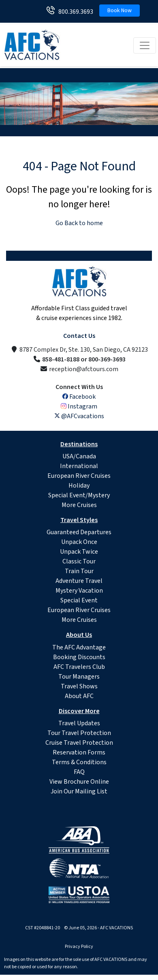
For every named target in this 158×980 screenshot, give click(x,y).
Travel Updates (79, 723)
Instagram (79, 406)
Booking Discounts (79, 657)
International (79, 466)
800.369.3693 (74, 12)
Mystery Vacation (79, 591)
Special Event (79, 600)
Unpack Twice (79, 552)
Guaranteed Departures (79, 532)
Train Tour (79, 571)
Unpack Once (79, 542)
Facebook (79, 397)
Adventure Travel (79, 581)
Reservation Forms (79, 752)
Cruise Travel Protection (79, 743)
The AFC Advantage (79, 647)
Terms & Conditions (79, 762)
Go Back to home (79, 223)
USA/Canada (79, 456)
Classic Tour (79, 561)
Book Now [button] (120, 11)
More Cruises (79, 505)
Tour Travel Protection (79, 733)
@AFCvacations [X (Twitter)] (79, 416)
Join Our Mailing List (79, 791)
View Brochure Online (79, 782)
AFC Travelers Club (79, 667)
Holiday (79, 486)
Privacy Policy (79, 947)
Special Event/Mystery (79, 495)
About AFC (79, 696)
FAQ (79, 772)
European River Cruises (79, 476)
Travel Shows (79, 686)
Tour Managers (79, 677)
